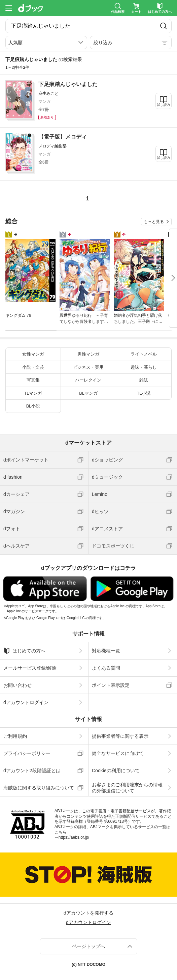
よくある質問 (106, 668)
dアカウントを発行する (88, 913)
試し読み (164, 105)
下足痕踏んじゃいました (68, 84)
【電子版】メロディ (63, 137)
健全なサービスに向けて (118, 753)
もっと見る (154, 222)
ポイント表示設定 (111, 685)
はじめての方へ (24, 651)
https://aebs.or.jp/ (74, 837)
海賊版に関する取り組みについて (39, 788)
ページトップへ (88, 946)
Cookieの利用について (116, 771)
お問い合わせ (17, 685)
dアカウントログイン (26, 702)
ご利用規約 (15, 736)
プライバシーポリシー (27, 753)
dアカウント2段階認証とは (32, 771)
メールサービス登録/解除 (30, 668)
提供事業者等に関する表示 (120, 736)
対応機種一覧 (106, 651)
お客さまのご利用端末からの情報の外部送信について (127, 788)
